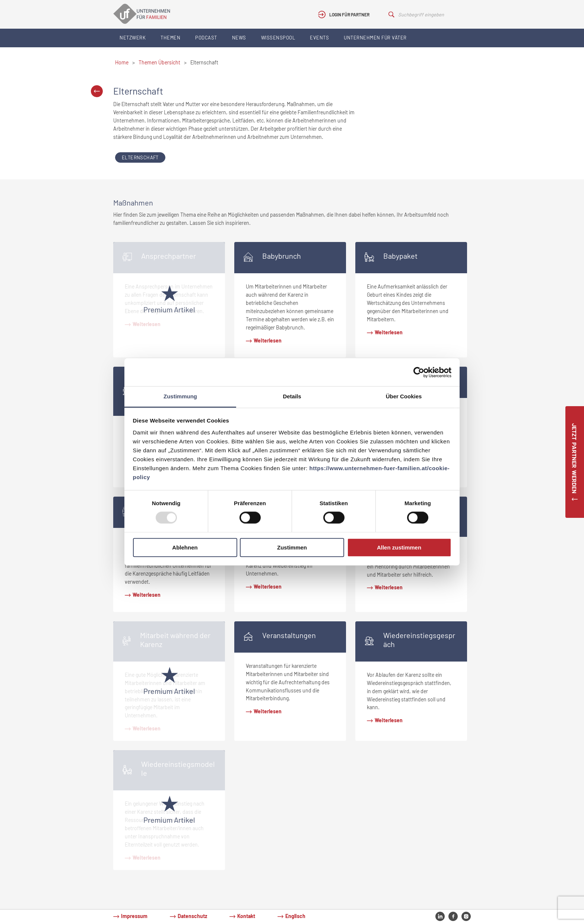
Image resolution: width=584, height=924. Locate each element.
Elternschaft (140, 157)
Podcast (206, 38)
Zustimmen (292, 547)
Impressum (134, 916)
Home (122, 62)
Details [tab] (292, 396)
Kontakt (246, 916)
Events (319, 38)
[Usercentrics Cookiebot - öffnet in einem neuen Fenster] (419, 372)
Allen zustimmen (399, 547)
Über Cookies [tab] (404, 396)
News (239, 38)
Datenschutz (192, 916)
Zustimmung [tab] (180, 396)
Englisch (295, 916)
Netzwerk (133, 38)
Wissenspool (278, 38)
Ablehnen (185, 547)
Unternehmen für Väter (375, 38)
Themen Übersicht (159, 62)
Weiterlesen (268, 340)
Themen (170, 38)
